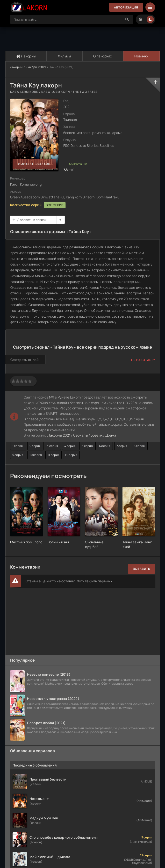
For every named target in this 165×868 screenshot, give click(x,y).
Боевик (97, 435)
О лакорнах (103, 56)
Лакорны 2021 (36, 67)
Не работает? (143, 360)
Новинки (141, 56)
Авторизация (126, 7)
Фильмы (65, 56)
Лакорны (26, 56)
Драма (111, 435)
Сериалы (81, 435)
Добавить (141, 569)
